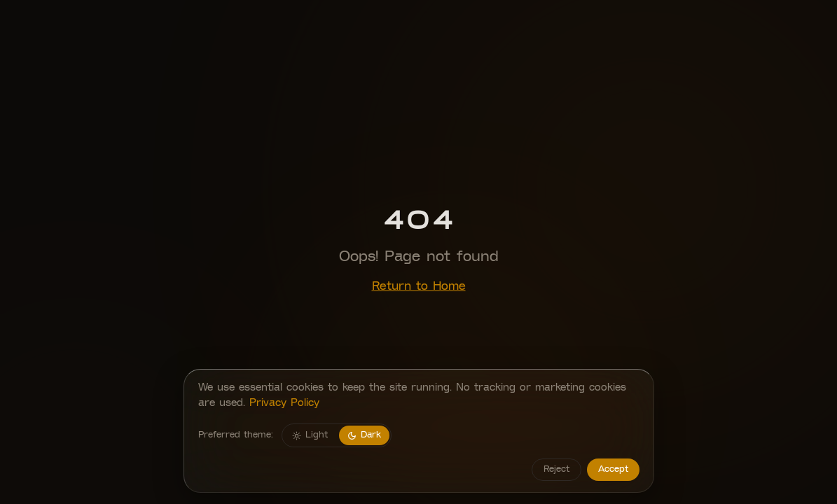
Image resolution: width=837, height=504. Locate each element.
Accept (613, 469)
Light (310, 436)
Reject (556, 469)
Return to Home (419, 287)
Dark (364, 436)
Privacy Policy (284, 404)
